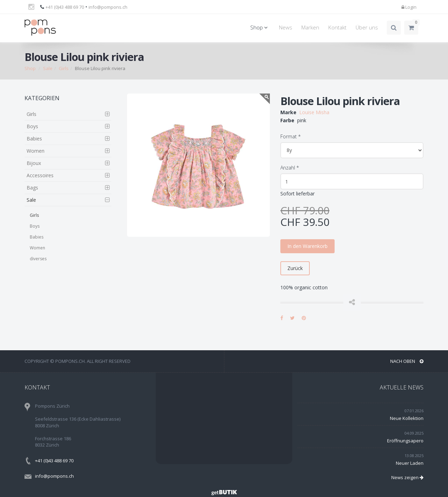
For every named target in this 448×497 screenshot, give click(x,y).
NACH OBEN (407, 361)
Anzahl (290, 168)
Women (36, 151)
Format (290, 136)
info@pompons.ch (108, 7)
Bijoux (34, 163)
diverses (38, 259)
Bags (32, 188)
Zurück (295, 268)
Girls (64, 68)
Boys (32, 126)
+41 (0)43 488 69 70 (65, 7)
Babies (34, 139)
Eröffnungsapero (405, 441)
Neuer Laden (410, 463)
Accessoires (40, 175)
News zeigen (407, 477)
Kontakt (337, 27)
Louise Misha (314, 112)
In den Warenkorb (307, 246)
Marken (310, 27)
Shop (260, 27)
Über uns (367, 27)
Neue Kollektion (407, 418)
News (286, 27)
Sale (48, 68)
